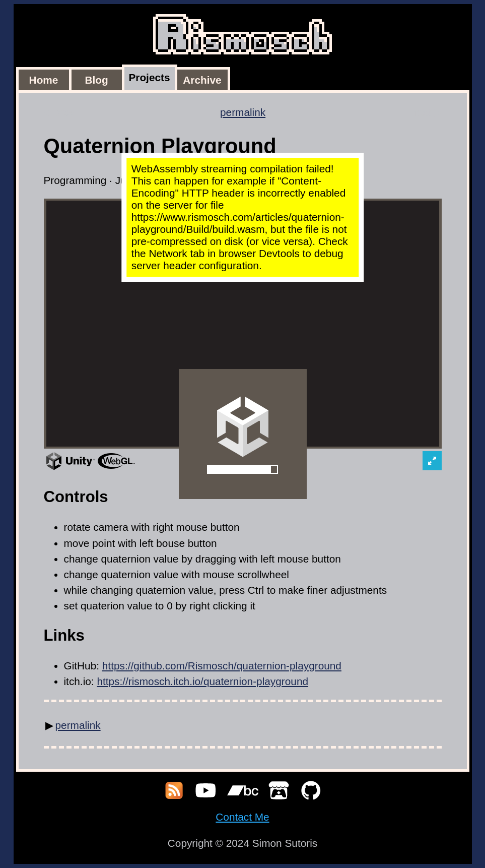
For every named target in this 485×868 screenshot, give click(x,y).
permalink (243, 112)
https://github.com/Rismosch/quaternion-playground (222, 666)
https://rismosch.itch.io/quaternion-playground (202, 681)
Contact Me (242, 817)
